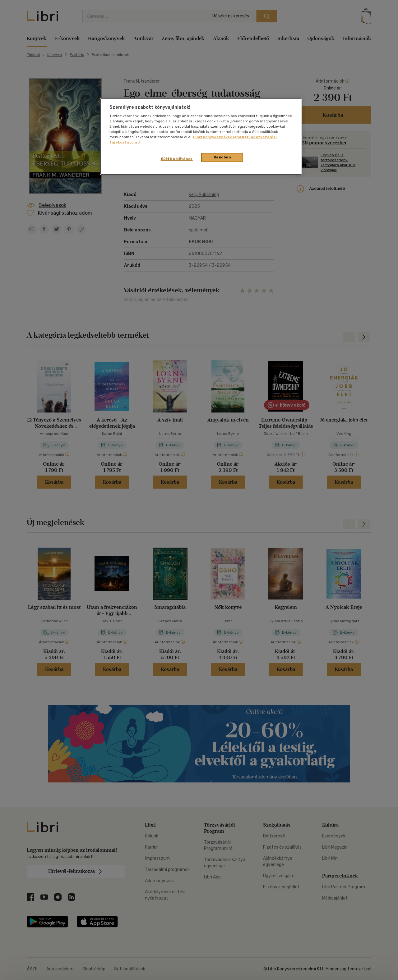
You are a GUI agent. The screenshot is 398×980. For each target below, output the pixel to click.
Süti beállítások (177, 159)
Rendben (222, 157)
